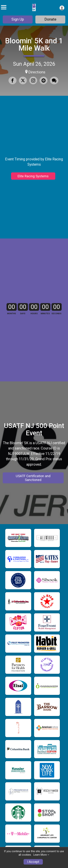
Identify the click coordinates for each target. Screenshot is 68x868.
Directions (37, 72)
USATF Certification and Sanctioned (33, 555)
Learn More (40, 855)
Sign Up (18, 19)
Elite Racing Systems (33, 191)
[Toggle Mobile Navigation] (4, 7)
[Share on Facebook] (13, 80)
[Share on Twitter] (23, 80)
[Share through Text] (54, 80)
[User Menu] (62, 8)
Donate (50, 19)
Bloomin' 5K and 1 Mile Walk (34, 45)
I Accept (33, 862)
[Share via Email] (44, 80)
